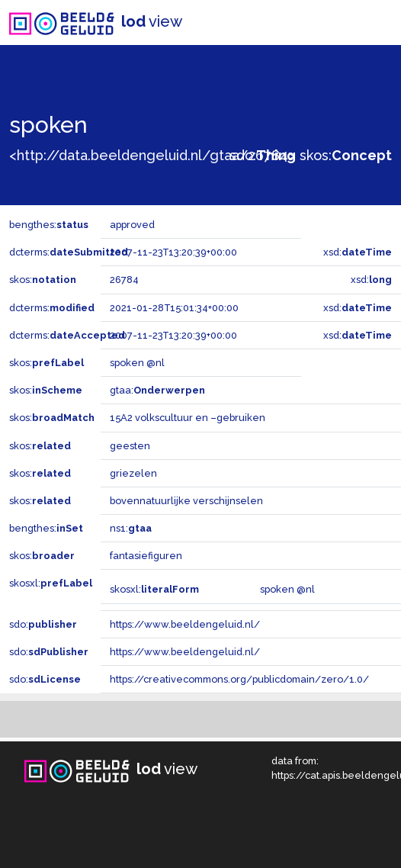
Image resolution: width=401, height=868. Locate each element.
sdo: (263, 155)
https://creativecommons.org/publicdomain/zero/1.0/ (239, 679)
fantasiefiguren (146, 556)
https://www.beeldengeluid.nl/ (185, 624)
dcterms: (69, 252)
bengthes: (49, 225)
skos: (346, 155)
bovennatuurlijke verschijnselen (186, 501)
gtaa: (157, 390)
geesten (130, 446)
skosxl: (51, 583)
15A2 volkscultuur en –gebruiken (188, 418)
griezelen (133, 473)
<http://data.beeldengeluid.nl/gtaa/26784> (152, 155)
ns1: (131, 528)
